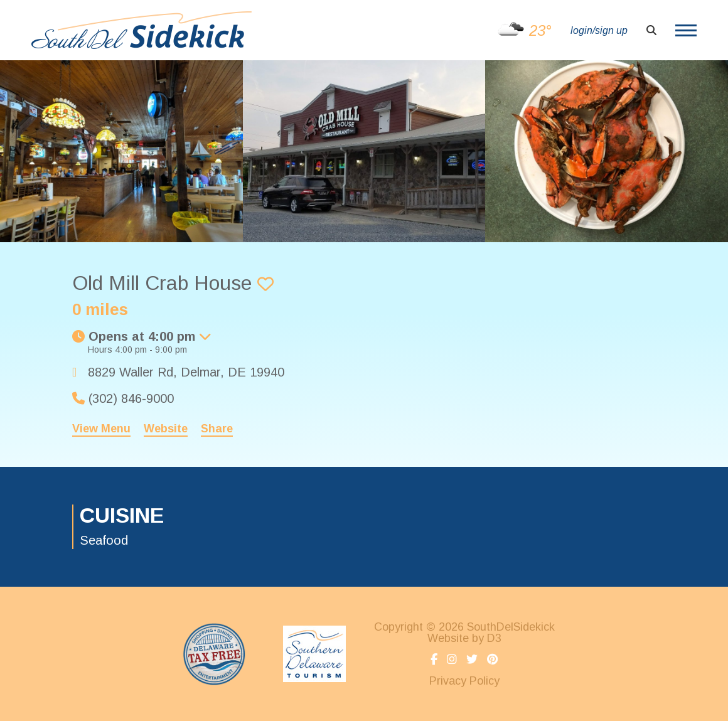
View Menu (101, 429)
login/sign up (599, 30)
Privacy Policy (464, 681)
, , (186, 372)
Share (217, 429)
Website (166, 429)
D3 (494, 638)
